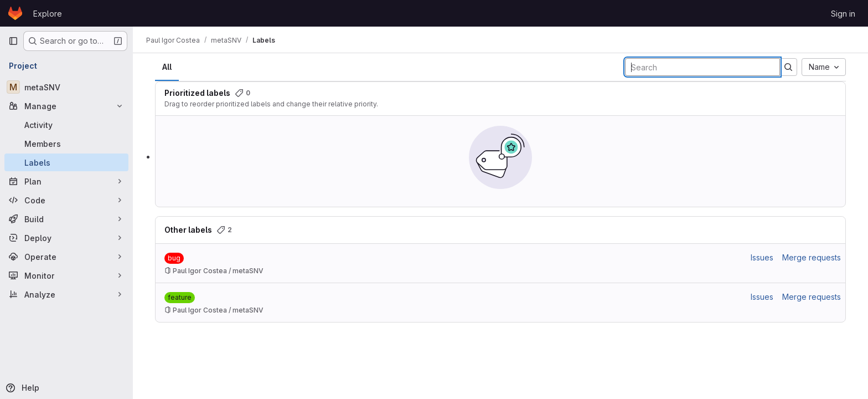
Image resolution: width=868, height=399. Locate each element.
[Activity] (66, 125)
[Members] (66, 144)
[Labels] (66, 162)
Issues (762, 257)
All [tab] (167, 67)
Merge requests (812, 257)
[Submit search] (788, 67)
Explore (48, 14)
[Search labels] (702, 67)
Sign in (843, 14)
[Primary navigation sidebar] (13, 41)
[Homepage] (15, 13)
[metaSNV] (66, 87)
